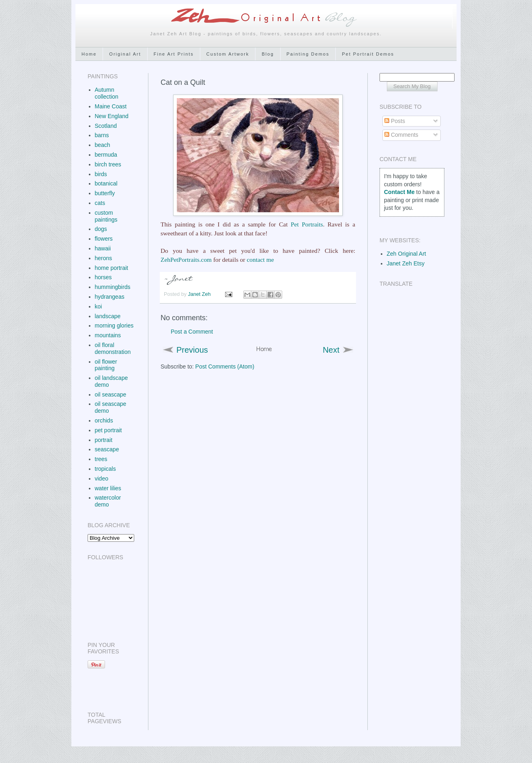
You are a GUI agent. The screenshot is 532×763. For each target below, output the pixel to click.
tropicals (105, 469)
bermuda (106, 155)
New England (112, 116)
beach (103, 145)
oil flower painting (106, 365)
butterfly (105, 193)
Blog (268, 54)
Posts (395, 121)
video (102, 478)
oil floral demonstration (113, 348)
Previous (192, 350)
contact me (260, 260)
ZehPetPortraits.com (186, 260)
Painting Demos (308, 54)
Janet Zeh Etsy (406, 263)
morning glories (114, 325)
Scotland (106, 126)
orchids (104, 420)
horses (103, 277)
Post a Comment (192, 332)
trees (101, 459)
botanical (106, 183)
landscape (108, 316)
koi (99, 306)
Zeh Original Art (407, 254)
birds (101, 174)
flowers (104, 239)
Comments (401, 135)
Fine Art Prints (174, 54)
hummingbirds (113, 287)
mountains (108, 335)
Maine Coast (111, 106)
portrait (104, 440)
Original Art (125, 54)
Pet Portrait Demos (368, 54)
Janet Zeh (200, 294)
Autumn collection (107, 93)
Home (89, 54)
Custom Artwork (228, 54)
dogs (101, 229)
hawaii (103, 248)
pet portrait (108, 430)
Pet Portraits (307, 224)
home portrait (112, 268)
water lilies (108, 488)
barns (102, 135)
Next (331, 350)
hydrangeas (110, 297)
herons (104, 258)
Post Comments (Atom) (225, 366)
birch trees (108, 164)
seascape (107, 449)
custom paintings (106, 216)
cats (100, 203)
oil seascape (111, 394)
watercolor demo (108, 501)
